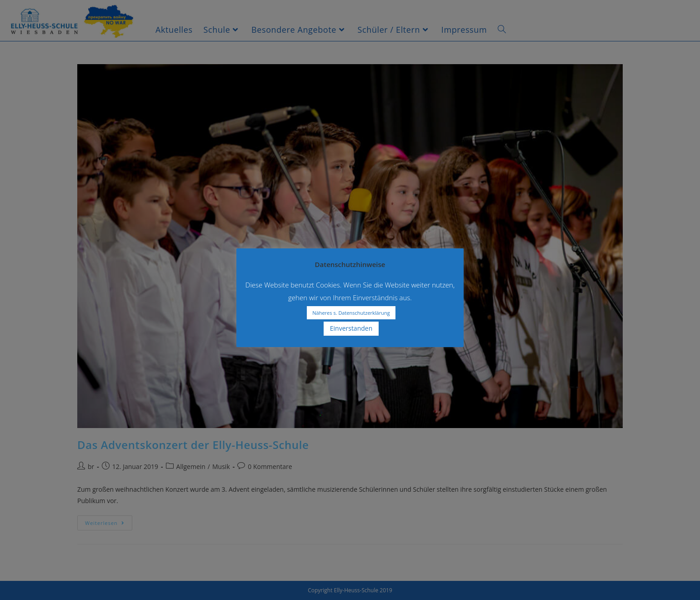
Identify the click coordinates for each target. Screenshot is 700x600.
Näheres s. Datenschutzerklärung (351, 313)
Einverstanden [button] (351, 328)
